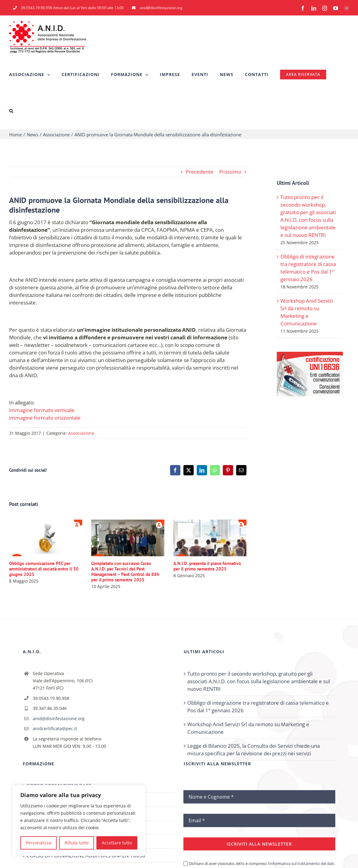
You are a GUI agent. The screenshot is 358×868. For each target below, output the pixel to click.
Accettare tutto (117, 843)
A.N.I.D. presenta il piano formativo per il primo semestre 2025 (207, 566)
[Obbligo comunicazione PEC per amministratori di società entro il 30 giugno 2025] (46, 523)
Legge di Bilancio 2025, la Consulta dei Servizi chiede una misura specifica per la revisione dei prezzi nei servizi (254, 750)
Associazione (81, 433)
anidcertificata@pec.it (55, 728)
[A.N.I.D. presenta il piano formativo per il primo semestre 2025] (210, 523)
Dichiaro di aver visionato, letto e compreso (262, 863)
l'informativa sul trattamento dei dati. (301, 863)
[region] (79, 820)
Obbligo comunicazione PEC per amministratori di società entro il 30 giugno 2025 (44, 569)
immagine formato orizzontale (45, 418)
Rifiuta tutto (77, 843)
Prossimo (230, 172)
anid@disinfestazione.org (59, 718)
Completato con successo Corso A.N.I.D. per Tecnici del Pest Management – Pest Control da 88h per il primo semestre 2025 (125, 572)
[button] (11, 111)
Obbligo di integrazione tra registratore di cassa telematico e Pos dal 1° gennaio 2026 (258, 707)
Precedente (200, 172)
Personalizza (38, 843)
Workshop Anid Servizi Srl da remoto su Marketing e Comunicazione (248, 728)
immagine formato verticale (42, 410)
